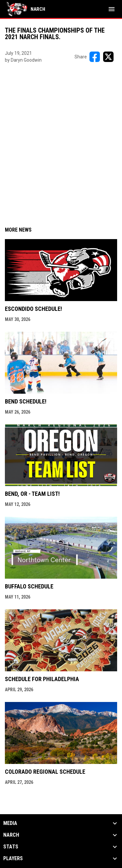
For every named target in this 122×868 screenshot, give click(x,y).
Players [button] (13, 859)
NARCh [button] (11, 835)
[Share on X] (108, 57)
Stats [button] (11, 847)
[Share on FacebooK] (95, 57)
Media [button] (10, 823)
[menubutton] (112, 9)
